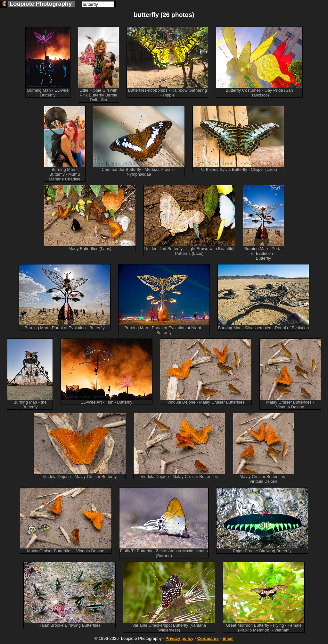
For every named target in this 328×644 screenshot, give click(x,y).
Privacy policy (179, 638)
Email (228, 638)
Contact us (208, 638)
